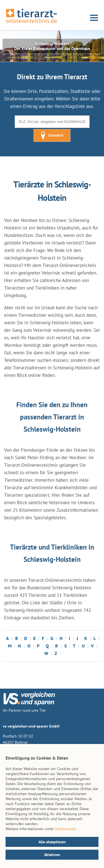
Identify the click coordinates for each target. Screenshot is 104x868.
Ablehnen (52, 855)
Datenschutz (65, 829)
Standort (52, 135)
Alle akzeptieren (52, 842)
